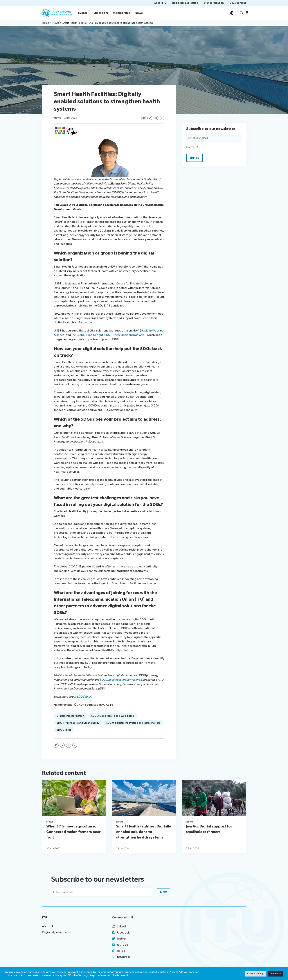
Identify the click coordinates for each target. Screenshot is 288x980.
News (57, 118)
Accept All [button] (276, 974)
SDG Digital (84, 697)
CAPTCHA (192, 147)
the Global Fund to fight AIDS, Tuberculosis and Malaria (108, 335)
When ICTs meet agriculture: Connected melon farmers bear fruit (73, 832)
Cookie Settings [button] (256, 974)
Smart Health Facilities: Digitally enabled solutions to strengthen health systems (144, 832)
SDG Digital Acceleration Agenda (121, 680)
